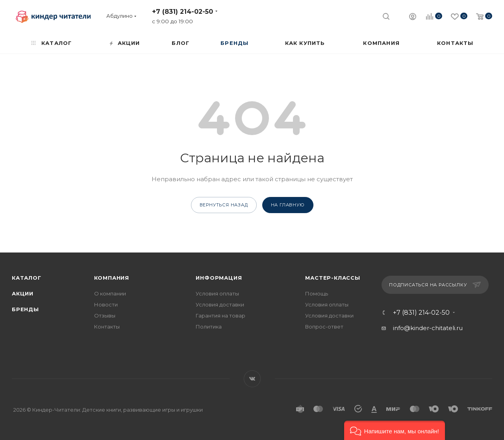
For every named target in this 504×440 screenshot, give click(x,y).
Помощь (317, 293)
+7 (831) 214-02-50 (183, 12)
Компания (112, 278)
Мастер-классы (333, 278)
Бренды (25, 309)
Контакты (107, 327)
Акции (23, 293)
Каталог (27, 278)
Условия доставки (220, 304)
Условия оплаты (217, 293)
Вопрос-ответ (324, 327)
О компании (110, 293)
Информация (219, 278)
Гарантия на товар (220, 316)
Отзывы (105, 316)
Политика (209, 327)
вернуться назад (224, 205)
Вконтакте (252, 379)
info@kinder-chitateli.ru (428, 328)
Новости (106, 304)
